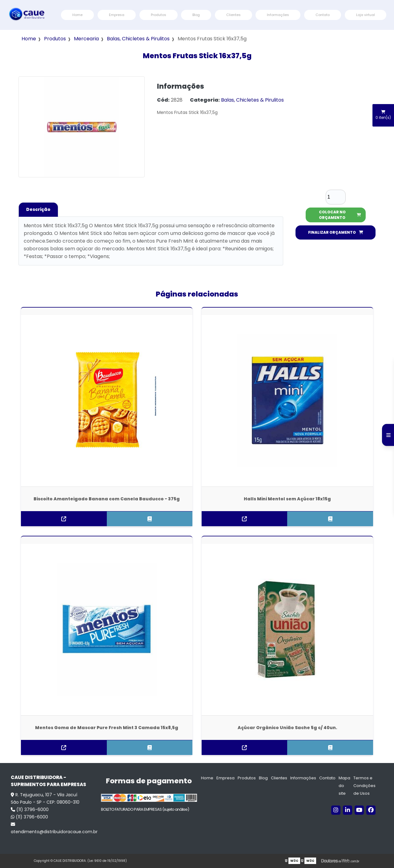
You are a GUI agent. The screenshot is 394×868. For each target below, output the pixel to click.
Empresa (117, 15)
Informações (278, 15)
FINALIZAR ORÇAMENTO (336, 232)
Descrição (38, 209)
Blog (196, 15)
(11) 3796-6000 (30, 809)
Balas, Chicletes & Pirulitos (138, 39)
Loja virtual (366, 15)
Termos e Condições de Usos (364, 786)
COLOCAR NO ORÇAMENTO (340, 215)
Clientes (233, 15)
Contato (323, 15)
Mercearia (86, 39)
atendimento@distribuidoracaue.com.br (53, 828)
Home (77, 15)
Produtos (159, 15)
